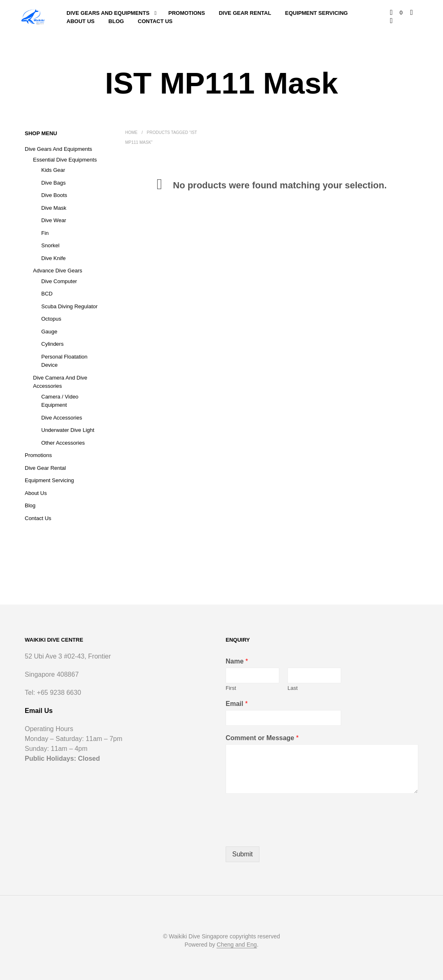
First (231, 688)
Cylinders (52, 344)
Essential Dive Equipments (65, 160)
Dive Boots (54, 195)
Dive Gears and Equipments (108, 13)
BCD (47, 294)
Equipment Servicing (316, 13)
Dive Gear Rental (245, 13)
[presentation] (288, 833)
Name (237, 661)
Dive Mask (54, 208)
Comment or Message (262, 738)
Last (293, 688)
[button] (396, 13)
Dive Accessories (62, 418)
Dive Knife (53, 258)
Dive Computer (59, 281)
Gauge (49, 332)
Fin (45, 233)
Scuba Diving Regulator (70, 306)
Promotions (187, 13)
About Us (80, 21)
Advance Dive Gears (58, 271)
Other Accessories (63, 443)
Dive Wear (54, 220)
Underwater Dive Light (68, 430)
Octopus (51, 319)
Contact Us (155, 21)
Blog (116, 21)
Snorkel (50, 245)
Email (237, 704)
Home (132, 132)
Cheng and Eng (237, 945)
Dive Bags (53, 183)
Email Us (39, 711)
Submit (243, 854)
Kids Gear (53, 170)
